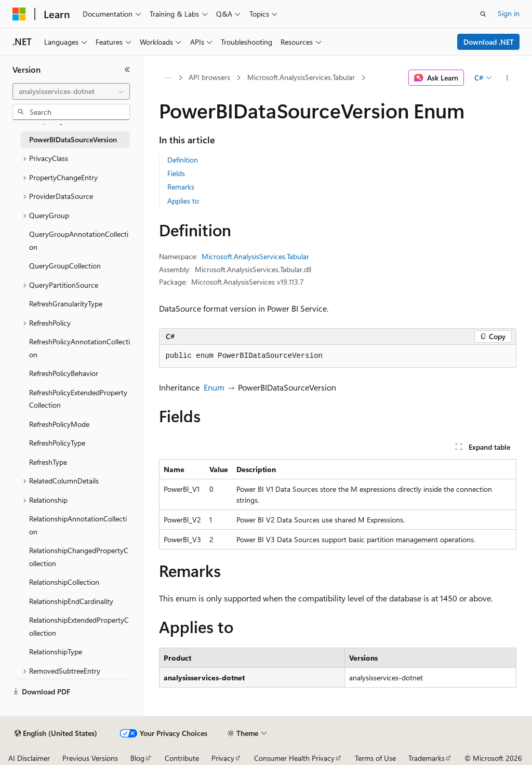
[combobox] (71, 91)
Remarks (181, 187)
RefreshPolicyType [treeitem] (57, 443)
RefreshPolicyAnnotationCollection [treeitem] (79, 348)
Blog (137, 758)
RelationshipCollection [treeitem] (64, 582)
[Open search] (483, 14)
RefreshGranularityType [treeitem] (66, 304)
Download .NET (489, 42)
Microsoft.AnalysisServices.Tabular (301, 77)
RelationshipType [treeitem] (56, 652)
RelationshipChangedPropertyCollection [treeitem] (79, 557)
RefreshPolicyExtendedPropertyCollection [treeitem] (78, 399)
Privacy (223, 758)
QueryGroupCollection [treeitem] (65, 266)
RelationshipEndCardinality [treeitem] (71, 601)
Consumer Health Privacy (294, 758)
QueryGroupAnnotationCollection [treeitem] (79, 240)
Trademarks (427, 758)
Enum (214, 387)
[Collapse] (127, 70)
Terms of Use (375, 758)
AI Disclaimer (29, 758)
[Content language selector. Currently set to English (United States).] (56, 733)
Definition (183, 160)
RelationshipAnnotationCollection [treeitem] (78, 525)
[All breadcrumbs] (168, 78)
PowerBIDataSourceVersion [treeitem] (73, 139)
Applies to (183, 201)
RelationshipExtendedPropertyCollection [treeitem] (79, 626)
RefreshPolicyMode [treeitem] (59, 424)
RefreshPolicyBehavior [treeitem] (64, 373)
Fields (176, 173)
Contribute (182, 758)
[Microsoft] (19, 14)
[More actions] (507, 78)
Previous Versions (90, 758)
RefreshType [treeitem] (48, 462)
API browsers (209, 77)
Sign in (509, 13)
